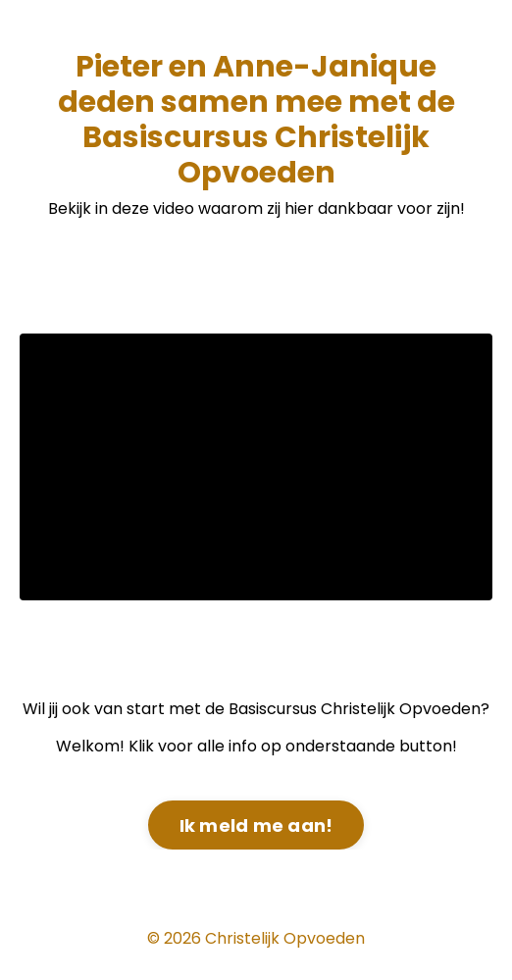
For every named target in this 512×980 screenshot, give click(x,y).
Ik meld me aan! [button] (256, 825)
